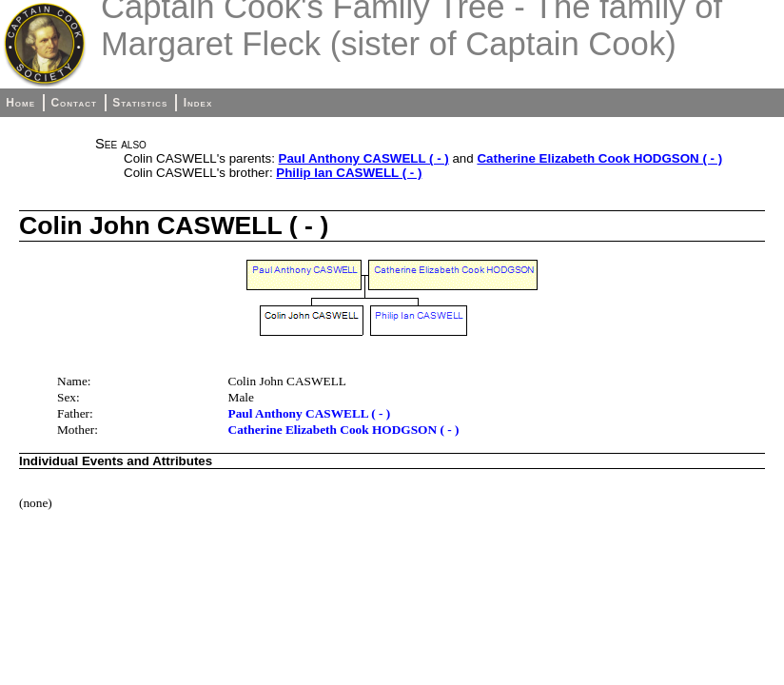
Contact (73, 103)
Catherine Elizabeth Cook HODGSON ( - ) (599, 158)
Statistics (140, 103)
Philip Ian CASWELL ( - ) (349, 173)
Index (198, 103)
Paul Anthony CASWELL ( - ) (364, 158)
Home (20, 103)
